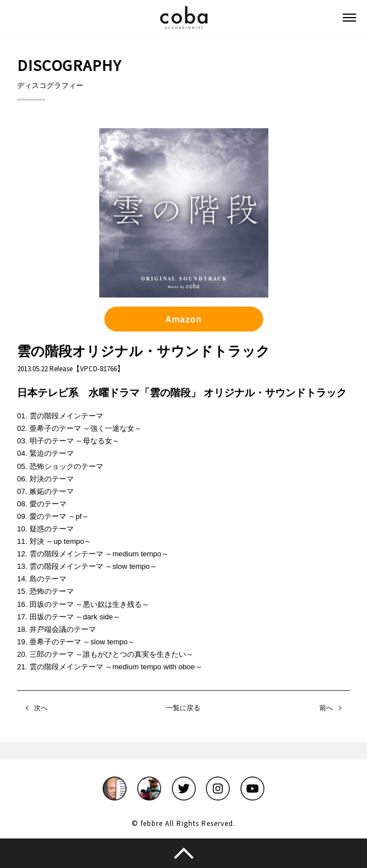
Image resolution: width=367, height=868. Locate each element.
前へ (326, 708)
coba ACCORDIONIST (184, 18)
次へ (41, 708)
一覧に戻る (183, 708)
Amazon (183, 319)
